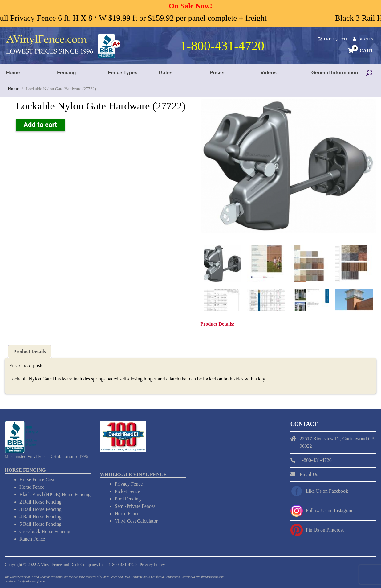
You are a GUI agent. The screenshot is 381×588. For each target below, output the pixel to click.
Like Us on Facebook (327, 490)
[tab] (30, 351)
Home (13, 73)
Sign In (366, 39)
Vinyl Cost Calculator (136, 521)
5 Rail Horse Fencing (40, 524)
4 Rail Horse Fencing (40, 516)
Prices (217, 73)
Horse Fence (32, 487)
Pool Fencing (128, 498)
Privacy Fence (129, 484)
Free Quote (336, 39)
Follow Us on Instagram (330, 510)
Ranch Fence (32, 539)
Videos (269, 73)
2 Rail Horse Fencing (40, 502)
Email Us (309, 474)
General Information (335, 73)
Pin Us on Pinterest (325, 529)
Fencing (66, 73)
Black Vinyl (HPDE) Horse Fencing (55, 494)
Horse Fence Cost (37, 479)
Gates (165, 73)
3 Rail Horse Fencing (40, 509)
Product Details (30, 351)
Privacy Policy (152, 564)
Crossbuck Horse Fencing (45, 531)
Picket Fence (127, 491)
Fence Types (123, 73)
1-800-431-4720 (123, 564)
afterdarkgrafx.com (33, 581)
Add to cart (40, 125)
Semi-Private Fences (135, 506)
